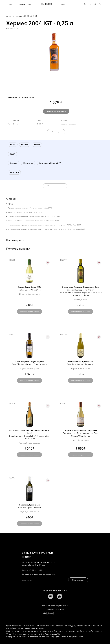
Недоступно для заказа (56, 111)
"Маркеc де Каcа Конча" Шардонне (81, 430)
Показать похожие (55, 186)
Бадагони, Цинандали (30, 505)
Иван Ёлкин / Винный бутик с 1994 (46, 4)
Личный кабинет (95, 4)
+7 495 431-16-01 (35, 570)
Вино (9, 16)
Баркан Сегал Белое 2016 (30, 287)
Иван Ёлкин (31, 541)
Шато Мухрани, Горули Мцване (30, 361)
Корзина (100, 4)
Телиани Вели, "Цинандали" (81, 361)
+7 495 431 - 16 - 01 (26, 4)
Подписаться (78, 580)
